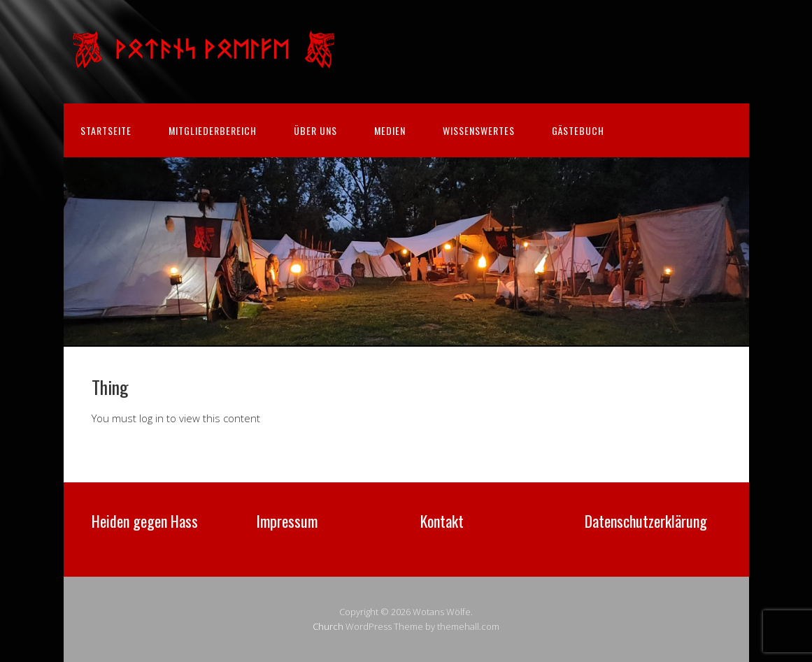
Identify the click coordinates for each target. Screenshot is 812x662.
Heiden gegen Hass (145, 521)
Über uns (315, 130)
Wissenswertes (479, 130)
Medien (390, 130)
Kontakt (442, 521)
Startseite (106, 130)
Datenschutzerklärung (646, 521)
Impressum (287, 521)
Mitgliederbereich (213, 130)
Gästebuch (578, 130)
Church (328, 626)
